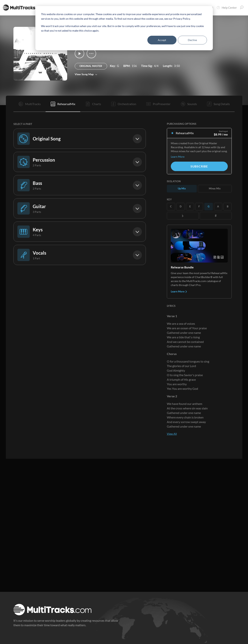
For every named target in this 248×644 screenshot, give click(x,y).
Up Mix (182, 188)
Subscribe (199, 166)
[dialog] (124, 28)
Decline (192, 40)
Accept (162, 40)
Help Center (227, 8)
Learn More (178, 157)
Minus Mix (215, 188)
